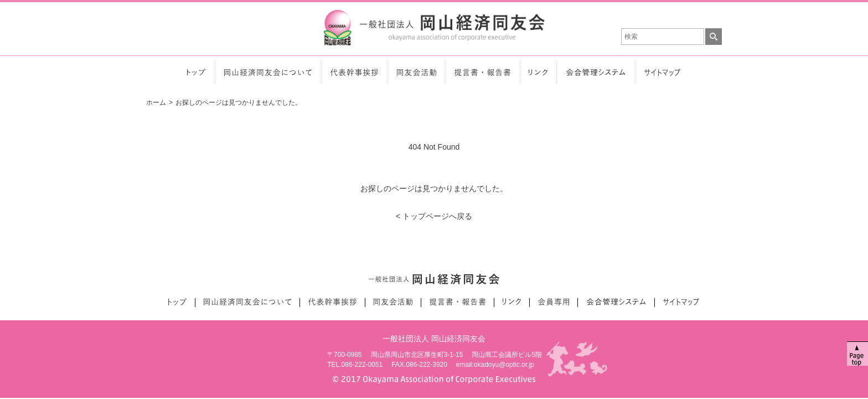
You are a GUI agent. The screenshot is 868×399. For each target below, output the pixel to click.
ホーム (156, 98)
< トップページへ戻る (434, 211)
